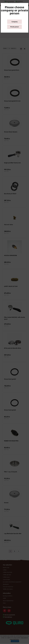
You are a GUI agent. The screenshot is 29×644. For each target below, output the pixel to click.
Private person (15, 27)
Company (15, 22)
